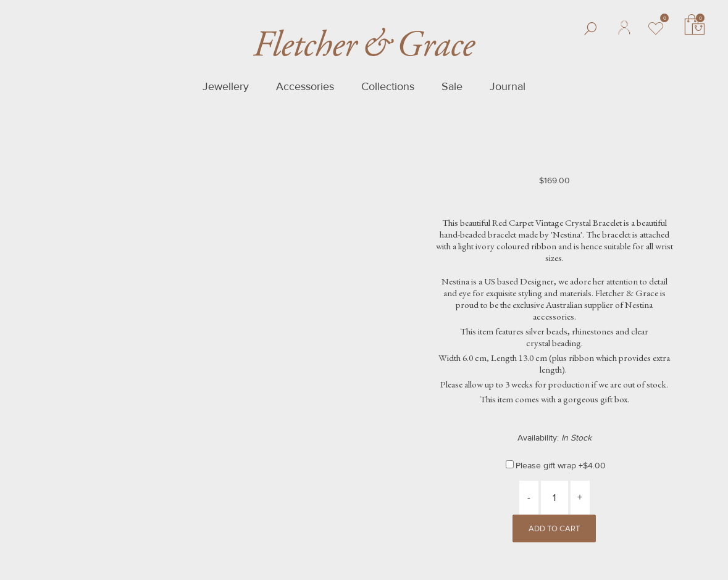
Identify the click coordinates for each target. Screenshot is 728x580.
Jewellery (226, 86)
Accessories (305, 86)
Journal (508, 86)
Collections (388, 86)
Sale (452, 86)
